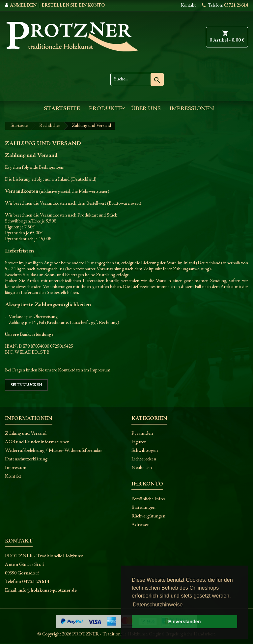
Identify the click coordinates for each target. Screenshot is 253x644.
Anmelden (23, 6)
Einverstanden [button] (184, 622)
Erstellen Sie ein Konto (73, 6)
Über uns (146, 109)
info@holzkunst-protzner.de (48, 590)
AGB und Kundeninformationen (37, 442)
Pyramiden (142, 434)
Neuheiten (142, 468)
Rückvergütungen (148, 516)
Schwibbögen (145, 451)
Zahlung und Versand (26, 434)
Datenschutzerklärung (26, 459)
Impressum (16, 468)
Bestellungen (143, 508)
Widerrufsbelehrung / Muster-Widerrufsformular (54, 451)
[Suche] (137, 79)
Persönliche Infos (148, 499)
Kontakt (188, 6)
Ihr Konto (147, 484)
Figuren (139, 442)
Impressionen (192, 109)
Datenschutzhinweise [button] (158, 605)
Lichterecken (144, 459)
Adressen (141, 525)
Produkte (106, 109)
